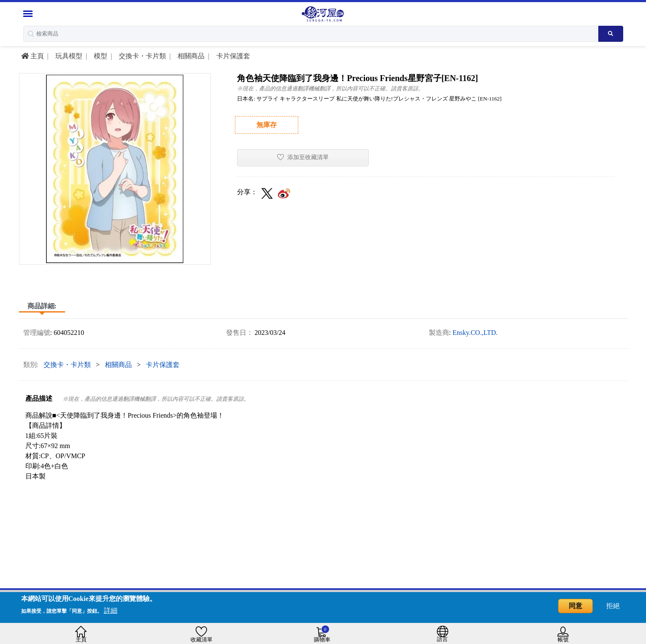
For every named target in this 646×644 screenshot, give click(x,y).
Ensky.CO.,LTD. (475, 333)
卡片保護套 (232, 56)
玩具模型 (68, 56)
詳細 (111, 610)
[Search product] (611, 34)
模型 (100, 56)
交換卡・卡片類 (142, 56)
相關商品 (190, 56)
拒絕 (613, 606)
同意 (575, 606)
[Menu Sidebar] (29, 14)
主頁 (33, 56)
